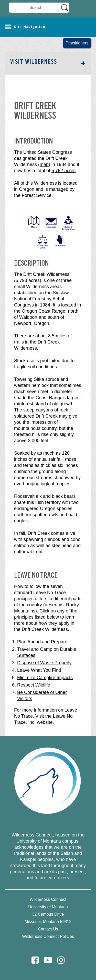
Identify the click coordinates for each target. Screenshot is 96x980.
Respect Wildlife (34, 685)
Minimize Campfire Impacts (45, 678)
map (44, 164)
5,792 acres (63, 171)
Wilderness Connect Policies (48, 936)
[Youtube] (48, 960)
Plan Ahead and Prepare (42, 642)
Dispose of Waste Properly (44, 663)
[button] (48, 27)
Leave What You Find (39, 670)
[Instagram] (61, 960)
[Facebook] (35, 960)
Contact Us (48, 929)
